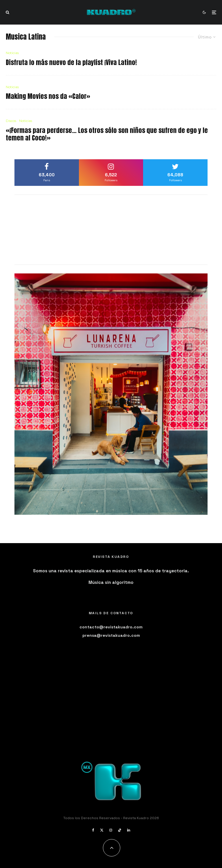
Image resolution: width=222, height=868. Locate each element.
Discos (11, 121)
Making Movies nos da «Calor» (48, 96)
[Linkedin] (129, 830)
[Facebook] (93, 830)
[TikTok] (120, 830)
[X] (102, 830)
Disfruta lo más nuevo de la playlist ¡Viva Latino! (71, 62)
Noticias (12, 53)
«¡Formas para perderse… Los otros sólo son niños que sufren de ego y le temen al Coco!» (107, 134)
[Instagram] (111, 830)
